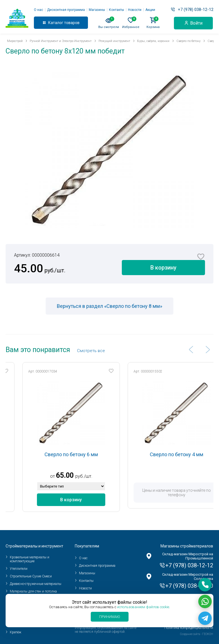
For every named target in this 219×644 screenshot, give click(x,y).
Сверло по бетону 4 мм (190, 454)
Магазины (97, 10)
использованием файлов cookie (143, 607)
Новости (135, 10)
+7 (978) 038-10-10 (189, 586)
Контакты (117, 10)
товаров (72, 23)
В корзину (163, 268)
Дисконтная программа (66, 10)
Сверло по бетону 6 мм (85, 454)
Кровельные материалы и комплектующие (30, 559)
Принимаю (110, 617)
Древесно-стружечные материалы (36, 584)
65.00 (78, 475)
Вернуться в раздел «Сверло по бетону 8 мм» (109, 306)
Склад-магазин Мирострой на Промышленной (188, 556)
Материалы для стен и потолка (33, 591)
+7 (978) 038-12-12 (196, 10)
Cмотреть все (91, 351)
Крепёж (16, 632)
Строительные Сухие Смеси (31, 576)
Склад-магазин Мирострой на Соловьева (188, 577)
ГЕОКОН (208, 634)
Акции (150, 10)
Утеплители (19, 569)
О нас (39, 10)
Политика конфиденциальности (189, 628)
